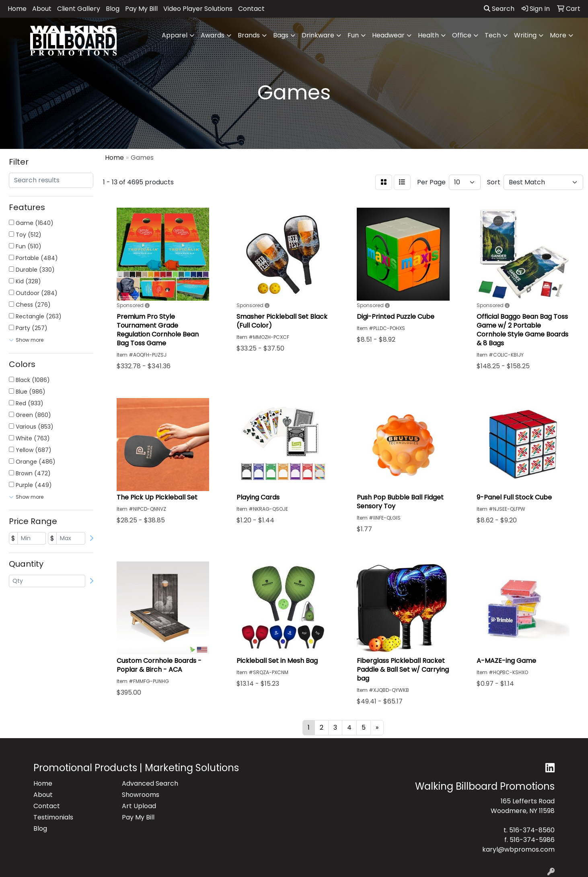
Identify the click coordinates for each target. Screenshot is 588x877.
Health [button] (428, 35)
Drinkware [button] (318, 35)
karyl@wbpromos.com (518, 849)
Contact (251, 9)
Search (499, 9)
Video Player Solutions (198, 9)
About (42, 9)
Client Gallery (79, 9)
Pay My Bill (141, 9)
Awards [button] (213, 35)
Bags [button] (281, 35)
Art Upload (139, 806)
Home (17, 9)
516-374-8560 (532, 830)
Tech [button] (493, 35)
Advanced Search (150, 783)
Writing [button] (525, 35)
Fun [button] (353, 35)
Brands (249, 35)
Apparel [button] (175, 35)
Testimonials (53, 817)
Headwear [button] (388, 35)
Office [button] (462, 35)
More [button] (558, 35)
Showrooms (141, 795)
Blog (113, 9)
